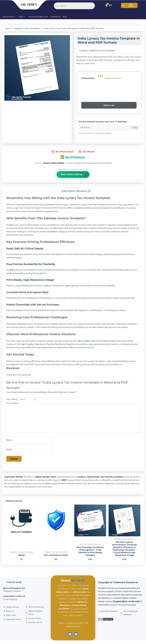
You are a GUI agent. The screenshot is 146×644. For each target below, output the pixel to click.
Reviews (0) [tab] (84, 191)
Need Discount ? (113, 78)
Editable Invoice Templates (29, 28)
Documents (10, 17)
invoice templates (48, 232)
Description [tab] (69, 191)
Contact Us (55, 17)
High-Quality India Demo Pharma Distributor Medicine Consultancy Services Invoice (63, 345)
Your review (13, 404)
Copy (135, 128)
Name (9, 443)
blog (65, 17)
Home (8, 28)
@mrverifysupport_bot (14, 592)
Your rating (12, 400)
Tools (22, 17)
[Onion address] (104, 127)
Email (9, 453)
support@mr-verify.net (14, 600)
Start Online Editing (73, 175)
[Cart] (109, 5)
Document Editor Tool (38, 17)
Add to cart (109, 105)
